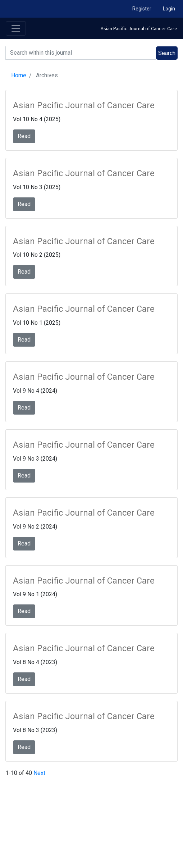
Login (169, 9)
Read (24, 136)
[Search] (81, 53)
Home (19, 75)
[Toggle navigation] (16, 28)
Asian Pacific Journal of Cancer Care (139, 28)
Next (39, 773)
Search (167, 53)
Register (142, 9)
